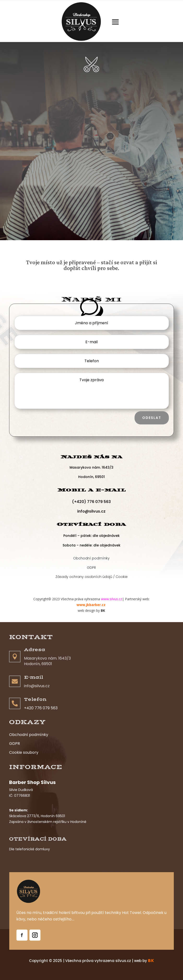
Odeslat (152, 418)
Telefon (35, 699)
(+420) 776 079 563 (91, 502)
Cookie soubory (24, 752)
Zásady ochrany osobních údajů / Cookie (91, 576)
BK (103, 610)
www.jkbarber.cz (91, 605)
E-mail (34, 677)
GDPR (91, 566)
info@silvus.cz (91, 511)
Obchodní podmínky (91, 557)
